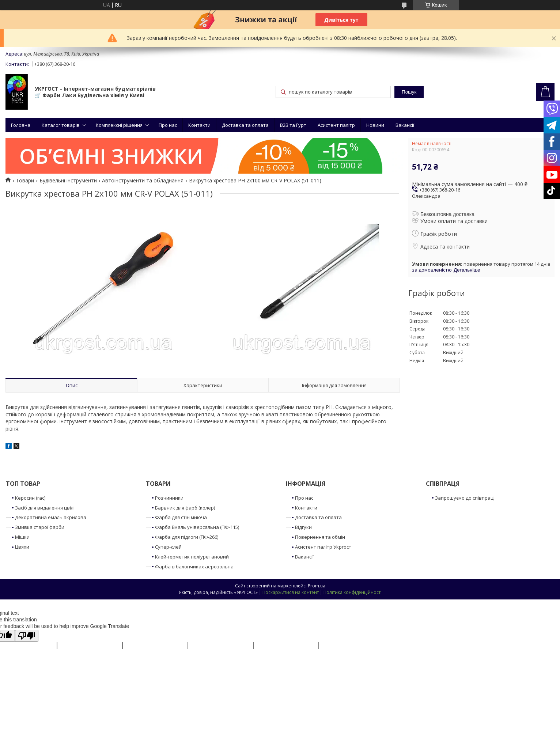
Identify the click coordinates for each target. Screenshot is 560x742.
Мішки (22, 537)
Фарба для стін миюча (181, 517)
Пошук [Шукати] (409, 92)
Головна (21, 125)
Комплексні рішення (119, 125)
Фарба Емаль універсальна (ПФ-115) (197, 527)
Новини (375, 125)
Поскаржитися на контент (291, 592)
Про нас (168, 125)
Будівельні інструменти (68, 181)
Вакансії (405, 125)
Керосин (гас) (30, 498)
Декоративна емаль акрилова (51, 517)
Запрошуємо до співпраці (465, 498)
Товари (25, 181)
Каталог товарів (61, 125)
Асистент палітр (336, 125)
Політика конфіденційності (353, 592)
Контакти (199, 125)
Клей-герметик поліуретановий (192, 557)
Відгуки (303, 527)
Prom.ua (317, 586)
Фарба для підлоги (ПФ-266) (187, 537)
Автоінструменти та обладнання (143, 181)
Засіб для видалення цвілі (45, 508)
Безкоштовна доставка (447, 214)
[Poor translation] (27, 636)
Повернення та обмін (320, 537)
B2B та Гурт (293, 125)
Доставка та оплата (245, 125)
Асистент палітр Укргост (323, 547)
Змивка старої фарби (40, 527)
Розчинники (169, 498)
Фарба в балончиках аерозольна (194, 567)
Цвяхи (22, 547)
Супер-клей (168, 547)
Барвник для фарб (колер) (185, 508)
